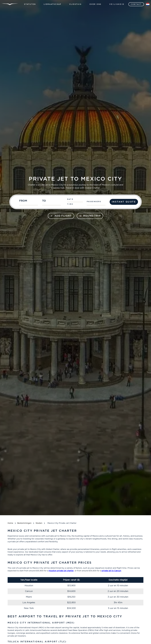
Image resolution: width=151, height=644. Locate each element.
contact (136, 4)
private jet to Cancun (111, 571)
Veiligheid (117, 4)
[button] (30, 4)
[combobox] (29, 202)
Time (70, 204)
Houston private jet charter (61, 571)
